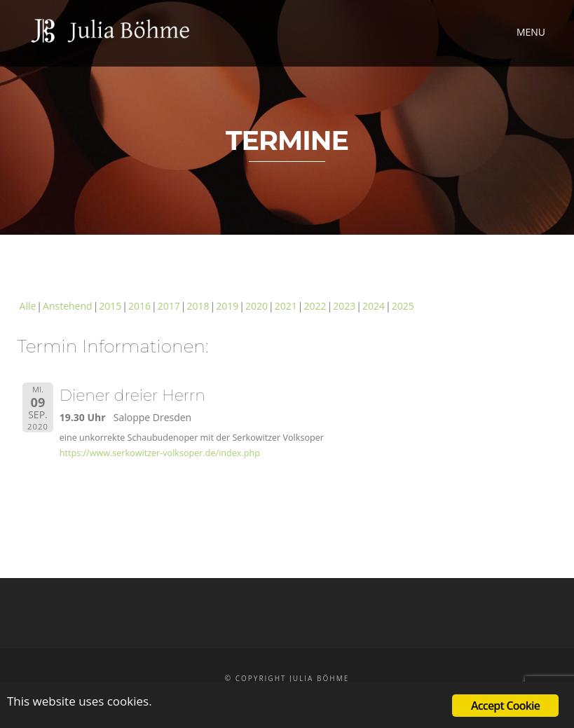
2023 (344, 306)
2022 (315, 306)
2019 (227, 306)
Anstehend (68, 306)
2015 (110, 306)
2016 (139, 306)
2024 (374, 306)
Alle (28, 306)
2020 (257, 306)
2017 (169, 306)
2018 (198, 306)
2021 (286, 306)
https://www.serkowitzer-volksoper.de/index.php (160, 453)
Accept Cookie (505, 706)
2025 (403, 306)
